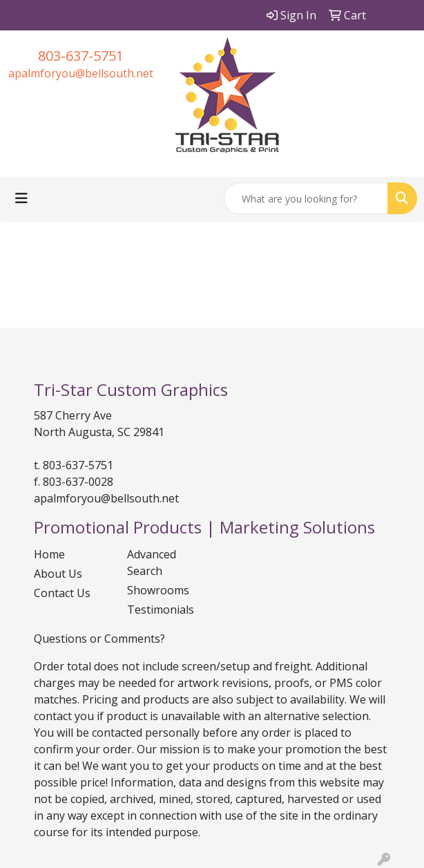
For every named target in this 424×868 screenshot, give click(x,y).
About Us (58, 574)
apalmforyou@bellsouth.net (81, 73)
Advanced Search (152, 563)
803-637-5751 (81, 56)
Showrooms (158, 590)
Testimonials (161, 610)
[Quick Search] (306, 198)
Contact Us (62, 593)
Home (49, 554)
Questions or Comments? (99, 639)
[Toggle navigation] (21, 198)
